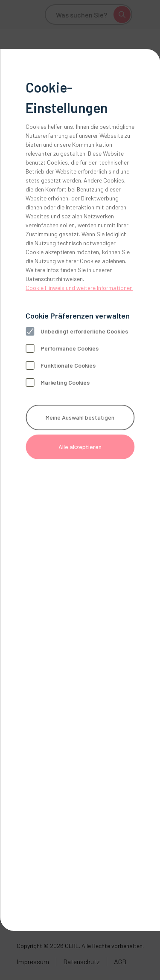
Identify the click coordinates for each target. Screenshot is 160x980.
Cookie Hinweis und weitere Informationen (79, 288)
